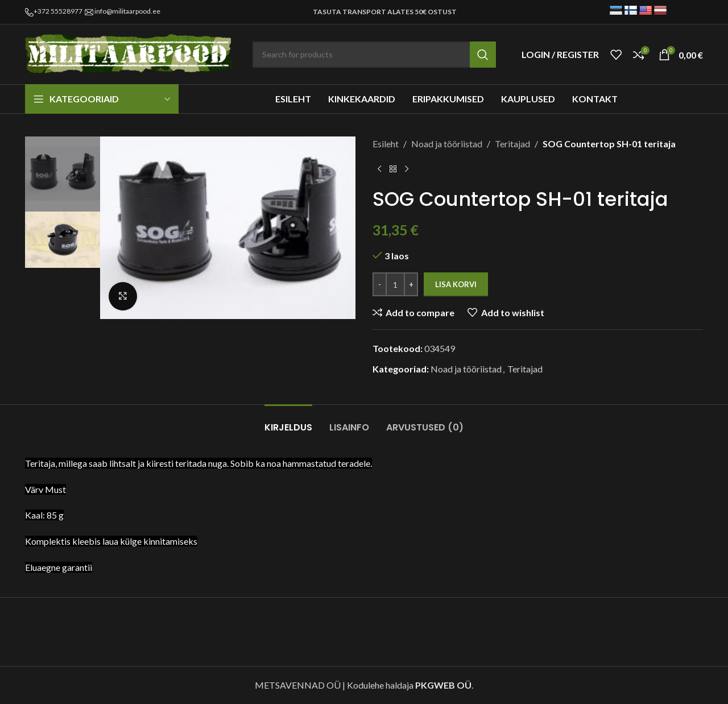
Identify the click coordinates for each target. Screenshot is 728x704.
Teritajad (512, 144)
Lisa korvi (456, 284)
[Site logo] (130, 53)
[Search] (374, 55)
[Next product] (407, 169)
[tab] (288, 422)
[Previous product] (379, 169)
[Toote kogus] (395, 284)
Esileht (386, 144)
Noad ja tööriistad (447, 144)
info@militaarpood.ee (127, 11)
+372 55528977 (58, 11)
